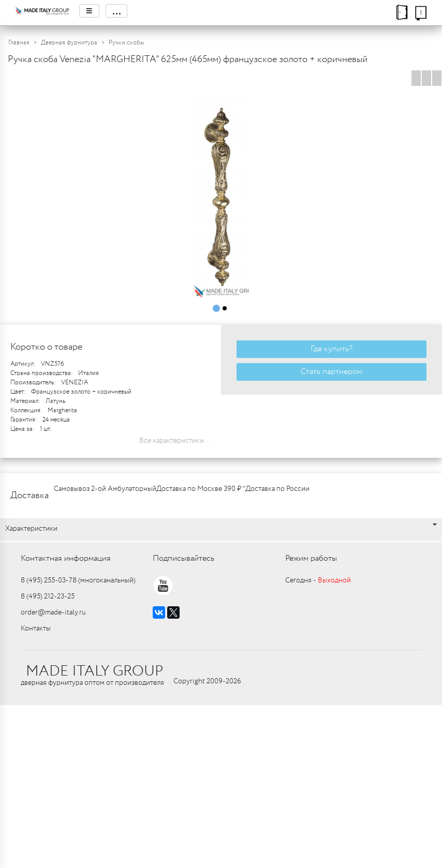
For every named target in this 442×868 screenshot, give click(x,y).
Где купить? (331, 349)
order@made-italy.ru (53, 612)
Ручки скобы (126, 43)
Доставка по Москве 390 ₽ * (201, 489)
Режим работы (311, 558)
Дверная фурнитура (69, 43)
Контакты (36, 628)
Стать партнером (331, 372)
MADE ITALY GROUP (94, 671)
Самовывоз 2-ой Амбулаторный (105, 489)
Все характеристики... (175, 441)
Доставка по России (277, 489)
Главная (19, 43)
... (116, 11)
